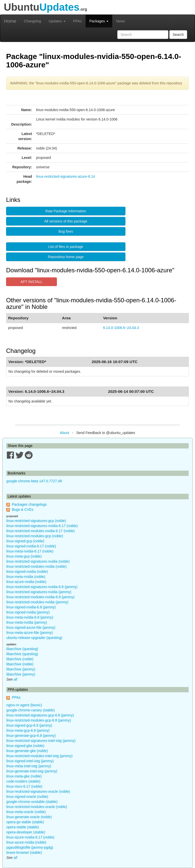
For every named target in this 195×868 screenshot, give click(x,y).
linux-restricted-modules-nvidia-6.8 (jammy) (40, 597)
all (15, 679)
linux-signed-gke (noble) (25, 746)
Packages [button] (99, 21)
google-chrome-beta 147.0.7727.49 (34, 481)
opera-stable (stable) (23, 827)
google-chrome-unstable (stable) (32, 802)
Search (178, 35)
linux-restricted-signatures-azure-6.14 (66, 176)
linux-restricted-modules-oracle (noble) (37, 807)
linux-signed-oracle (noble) (27, 797)
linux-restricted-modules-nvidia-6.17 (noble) (40, 531)
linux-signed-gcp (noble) (25, 541)
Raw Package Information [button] (66, 211)
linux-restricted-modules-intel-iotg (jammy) (39, 756)
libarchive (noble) (20, 659)
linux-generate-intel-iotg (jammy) (32, 771)
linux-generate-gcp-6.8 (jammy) (31, 736)
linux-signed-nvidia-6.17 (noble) (31, 546)
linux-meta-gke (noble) (24, 776)
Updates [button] (57, 21)
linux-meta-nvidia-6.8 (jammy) (30, 617)
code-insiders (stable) (23, 781)
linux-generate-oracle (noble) (29, 817)
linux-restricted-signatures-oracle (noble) (38, 791)
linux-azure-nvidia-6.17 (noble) (30, 837)
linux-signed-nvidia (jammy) (28, 612)
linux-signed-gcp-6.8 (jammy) (29, 725)
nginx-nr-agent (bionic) (24, 705)
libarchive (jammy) (21, 669)
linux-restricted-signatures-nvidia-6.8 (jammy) (42, 587)
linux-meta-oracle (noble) (26, 812)
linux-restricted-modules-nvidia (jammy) (37, 602)
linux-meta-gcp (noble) (24, 556)
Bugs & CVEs (23, 510)
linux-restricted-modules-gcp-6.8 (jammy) (39, 720)
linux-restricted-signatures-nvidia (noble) (38, 561)
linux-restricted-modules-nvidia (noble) (36, 566)
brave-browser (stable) (24, 852)
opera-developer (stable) (26, 832)
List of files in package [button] (66, 247)
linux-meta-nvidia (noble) (26, 577)
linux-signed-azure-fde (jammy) (31, 627)
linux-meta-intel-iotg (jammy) (29, 766)
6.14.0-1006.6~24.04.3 (121, 328)
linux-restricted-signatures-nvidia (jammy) (39, 592)
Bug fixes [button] (66, 231)
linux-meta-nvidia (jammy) (27, 622)
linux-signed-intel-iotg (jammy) (30, 761)
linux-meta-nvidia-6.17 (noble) (30, 551)
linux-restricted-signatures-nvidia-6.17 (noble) (42, 526)
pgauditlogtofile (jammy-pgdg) (30, 847)
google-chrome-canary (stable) (31, 710)
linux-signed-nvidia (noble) (27, 572)
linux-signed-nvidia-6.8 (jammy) (31, 607)
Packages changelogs (29, 504)
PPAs (77, 21)
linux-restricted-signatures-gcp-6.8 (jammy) (40, 715)
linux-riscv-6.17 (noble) (24, 786)
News (120, 21)
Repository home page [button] (66, 257)
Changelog (32, 21)
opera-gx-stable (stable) (25, 822)
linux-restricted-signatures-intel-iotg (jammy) (41, 741)
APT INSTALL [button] (32, 282)
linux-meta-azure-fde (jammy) (30, 633)
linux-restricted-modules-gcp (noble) (35, 536)
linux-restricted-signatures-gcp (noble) (36, 521)
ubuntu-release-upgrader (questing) (34, 638)
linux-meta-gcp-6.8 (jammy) (28, 730)
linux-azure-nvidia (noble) (26, 582)
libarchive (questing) (22, 649)
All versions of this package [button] (66, 221)
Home (10, 21)
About (65, 433)
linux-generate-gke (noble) (27, 751)
